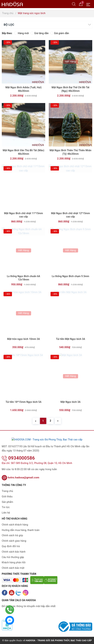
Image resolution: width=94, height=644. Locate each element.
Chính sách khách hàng (15, 524)
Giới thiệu (7, 496)
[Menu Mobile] (89, 4)
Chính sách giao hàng (14, 541)
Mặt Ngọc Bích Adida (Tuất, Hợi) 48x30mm (24, 89)
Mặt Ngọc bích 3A (70, 402)
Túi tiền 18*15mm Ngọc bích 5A (24, 402)
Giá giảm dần (60, 33)
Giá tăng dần (40, 33)
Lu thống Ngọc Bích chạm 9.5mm (70, 276)
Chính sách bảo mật (13, 568)
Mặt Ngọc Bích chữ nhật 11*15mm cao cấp (24, 215)
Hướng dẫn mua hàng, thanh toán (21, 530)
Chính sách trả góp (12, 535)
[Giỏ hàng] (81, 4)
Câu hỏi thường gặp (13, 557)
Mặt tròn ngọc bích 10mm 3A (24, 339)
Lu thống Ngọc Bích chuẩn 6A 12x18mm (24, 278)
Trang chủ (7, 491)
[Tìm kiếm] (74, 4)
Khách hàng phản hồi (14, 562)
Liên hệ (6, 513)
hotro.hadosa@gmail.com (21, 478)
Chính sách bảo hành (14, 552)
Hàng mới (21, 33)
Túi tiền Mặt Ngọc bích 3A (70, 339)
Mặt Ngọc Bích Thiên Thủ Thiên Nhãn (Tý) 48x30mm (70, 152)
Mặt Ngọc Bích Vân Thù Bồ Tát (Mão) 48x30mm (24, 152)
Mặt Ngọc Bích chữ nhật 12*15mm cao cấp (70, 215)
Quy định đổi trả (11, 546)
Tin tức (6, 507)
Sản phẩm (7, 502)
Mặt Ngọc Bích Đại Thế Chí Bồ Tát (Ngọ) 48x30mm (70, 89)
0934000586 (18, 458)
